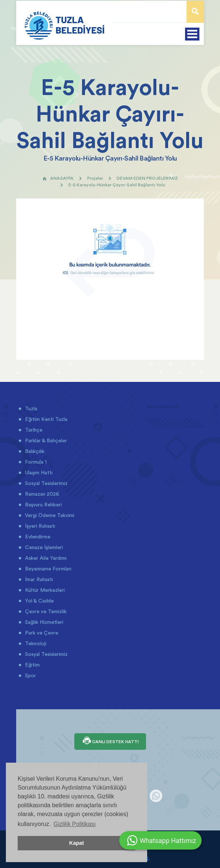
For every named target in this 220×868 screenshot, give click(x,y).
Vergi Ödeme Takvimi (49, 515)
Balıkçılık (34, 451)
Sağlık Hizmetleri (43, 622)
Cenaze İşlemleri (43, 547)
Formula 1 (35, 462)
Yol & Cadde (39, 601)
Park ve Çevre (41, 633)
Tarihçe (33, 430)
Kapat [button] (77, 843)
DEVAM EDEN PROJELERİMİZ (147, 178)
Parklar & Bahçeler (45, 440)
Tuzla (30, 408)
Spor (30, 675)
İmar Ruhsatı (38, 579)
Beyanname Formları (47, 569)
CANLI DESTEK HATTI (110, 741)
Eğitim (32, 665)
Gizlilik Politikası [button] (74, 824)
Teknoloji (35, 643)
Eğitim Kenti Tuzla (45, 419)
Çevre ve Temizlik (45, 611)
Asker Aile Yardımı (45, 558)
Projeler (95, 178)
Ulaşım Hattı (38, 472)
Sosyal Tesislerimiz (46, 483)
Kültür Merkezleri (44, 590)
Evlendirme (37, 537)
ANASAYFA (58, 178)
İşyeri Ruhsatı (39, 526)
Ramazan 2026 (41, 494)
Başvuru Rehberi (43, 505)
